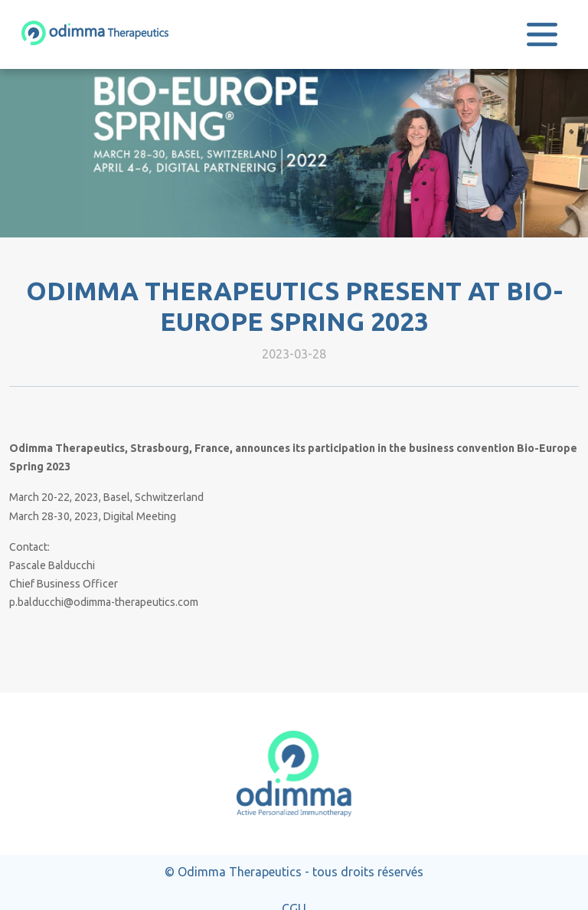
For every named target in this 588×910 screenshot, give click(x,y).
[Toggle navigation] (542, 34)
